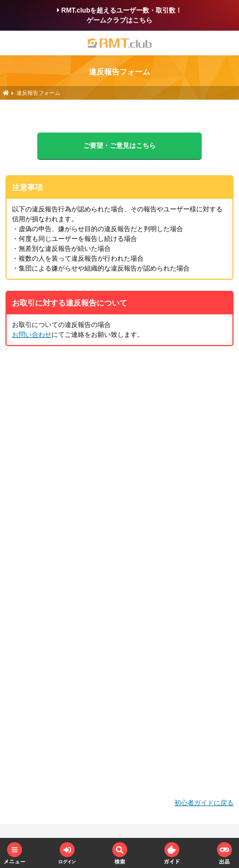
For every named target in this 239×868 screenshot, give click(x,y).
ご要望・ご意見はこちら (119, 146)
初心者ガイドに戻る (204, 803)
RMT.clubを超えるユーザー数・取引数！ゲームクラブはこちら (120, 15)
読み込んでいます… (119, 576)
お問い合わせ (32, 335)
